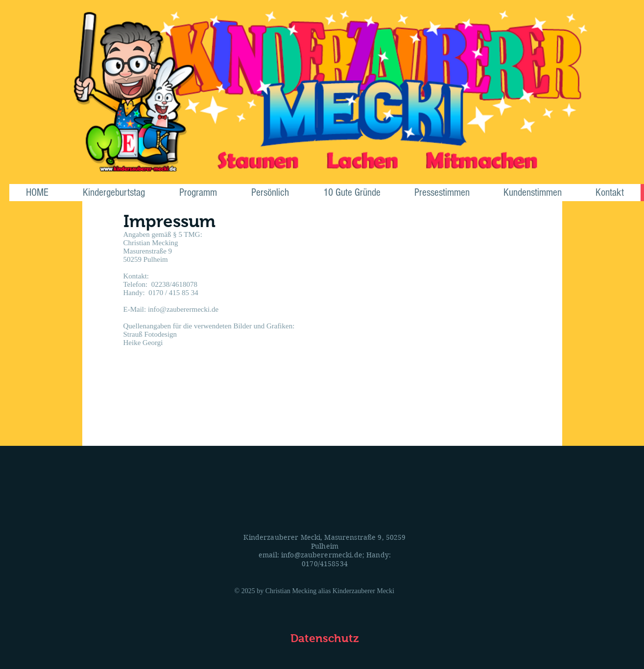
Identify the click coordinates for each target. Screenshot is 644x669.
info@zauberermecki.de (322, 555)
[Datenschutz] (325, 638)
